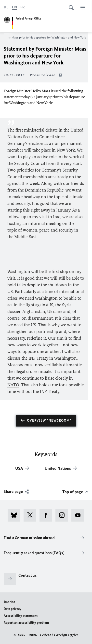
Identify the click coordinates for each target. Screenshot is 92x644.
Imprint (9, 602)
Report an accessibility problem (26, 623)
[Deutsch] (6, 7)
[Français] (23, 7)
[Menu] (83, 7)
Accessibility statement (21, 616)
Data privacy (13, 609)
